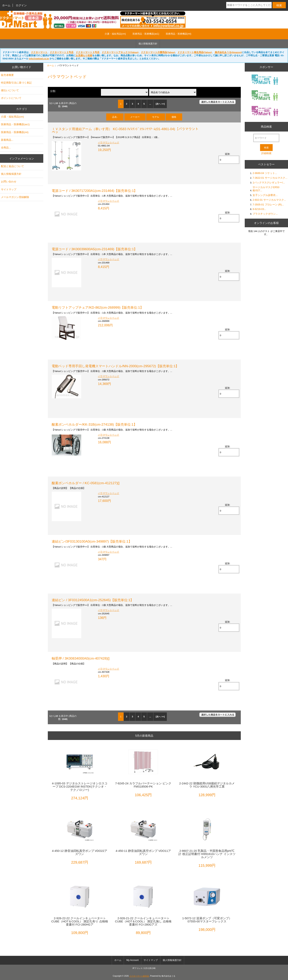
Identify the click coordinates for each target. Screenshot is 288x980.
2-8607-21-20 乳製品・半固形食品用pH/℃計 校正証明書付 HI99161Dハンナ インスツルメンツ (207, 854)
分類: (53, 91)
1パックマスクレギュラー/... (269, 183)
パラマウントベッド (109, 142)
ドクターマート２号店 (62, 52)
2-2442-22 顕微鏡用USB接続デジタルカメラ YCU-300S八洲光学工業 (207, 785)
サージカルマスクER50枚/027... (266, 189)
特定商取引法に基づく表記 (16, 83)
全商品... (6, 148)
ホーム (6, 5)
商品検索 (266, 127)
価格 (174, 117)
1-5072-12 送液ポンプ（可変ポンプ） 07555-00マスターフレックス (207, 920)
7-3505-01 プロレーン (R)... (268, 205)
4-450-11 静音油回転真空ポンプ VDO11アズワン (143, 852)
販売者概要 (7, 75)
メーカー (135, 117)
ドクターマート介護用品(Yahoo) (158, 52)
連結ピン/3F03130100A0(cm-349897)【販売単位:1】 (92, 541)
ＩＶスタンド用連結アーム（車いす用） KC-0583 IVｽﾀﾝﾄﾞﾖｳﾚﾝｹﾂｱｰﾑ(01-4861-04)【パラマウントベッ (125, 131)
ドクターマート (39, 52)
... (150, 104)
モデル (156, 117)
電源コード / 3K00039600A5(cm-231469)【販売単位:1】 (95, 249)
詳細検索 (266, 153)
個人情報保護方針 (148, 44)
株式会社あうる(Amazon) (228, 52)
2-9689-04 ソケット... (265, 173)
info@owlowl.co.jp (39, 58)
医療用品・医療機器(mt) (179, 34)
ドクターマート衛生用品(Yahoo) (195, 52)
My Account (132, 960)
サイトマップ (9, 189)
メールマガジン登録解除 (15, 197)
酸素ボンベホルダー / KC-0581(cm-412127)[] (86, 483)
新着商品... (7, 140)
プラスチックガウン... (265, 214)
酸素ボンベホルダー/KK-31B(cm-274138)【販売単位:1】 (94, 424)
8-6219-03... (259, 209)
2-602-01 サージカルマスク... (269, 200)
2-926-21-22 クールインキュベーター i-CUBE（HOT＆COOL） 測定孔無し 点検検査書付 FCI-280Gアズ (143, 921)
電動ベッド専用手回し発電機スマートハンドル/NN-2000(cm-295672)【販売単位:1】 (115, 366)
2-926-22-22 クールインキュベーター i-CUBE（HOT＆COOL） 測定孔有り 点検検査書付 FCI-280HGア (80, 921)
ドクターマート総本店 (139, 976)
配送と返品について (12, 166)
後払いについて (10, 90)
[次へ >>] (160, 104)
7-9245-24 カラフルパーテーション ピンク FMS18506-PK (143, 785)
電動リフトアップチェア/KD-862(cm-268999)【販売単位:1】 (98, 307)
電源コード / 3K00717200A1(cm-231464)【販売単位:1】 (95, 191)
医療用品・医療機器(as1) (146, 34)
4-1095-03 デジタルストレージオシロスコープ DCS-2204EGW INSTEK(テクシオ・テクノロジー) (80, 787)
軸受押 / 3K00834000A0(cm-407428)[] (81, 658)
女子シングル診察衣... (265, 195)
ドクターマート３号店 (88, 52)
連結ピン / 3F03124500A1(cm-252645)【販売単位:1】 (93, 600)
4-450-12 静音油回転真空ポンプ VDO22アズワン (80, 852)
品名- (115, 117)
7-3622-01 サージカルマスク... (270, 178)
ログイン (21, 5)
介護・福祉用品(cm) (115, 34)
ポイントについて (11, 98)
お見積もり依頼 (84, 55)
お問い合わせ (9, 182)
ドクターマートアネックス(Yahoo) (120, 52)
